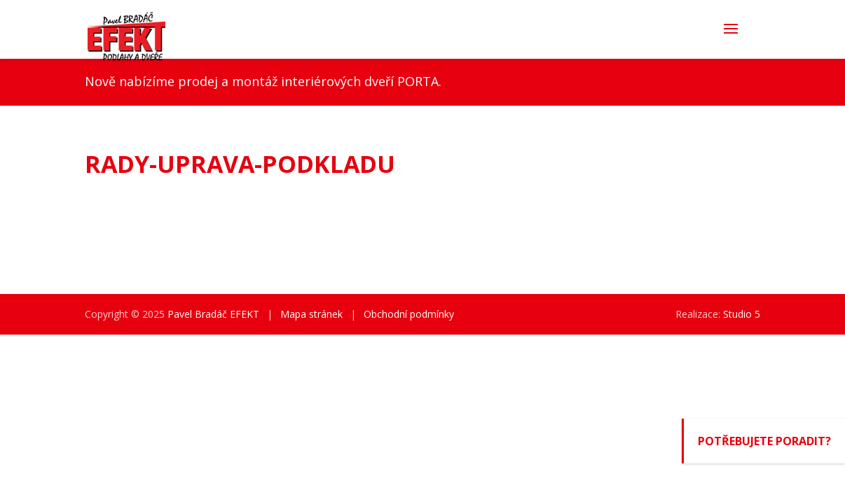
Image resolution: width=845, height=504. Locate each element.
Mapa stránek (311, 314)
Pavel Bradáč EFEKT (213, 314)
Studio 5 (742, 314)
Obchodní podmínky (409, 314)
